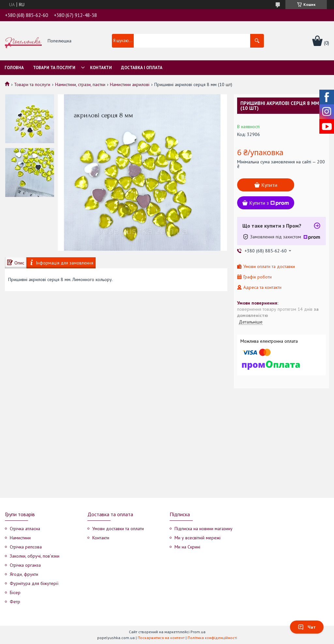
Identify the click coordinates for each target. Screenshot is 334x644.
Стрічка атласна (25, 529)
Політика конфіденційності (212, 638)
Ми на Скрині (187, 547)
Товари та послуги (54, 68)
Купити (269, 185)
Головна (14, 68)
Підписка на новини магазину (204, 529)
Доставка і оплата (142, 68)
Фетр (15, 602)
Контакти (101, 68)
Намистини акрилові (130, 84)
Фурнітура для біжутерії (34, 583)
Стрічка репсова (26, 547)
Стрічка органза (25, 565)
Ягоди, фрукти (24, 574)
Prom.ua (198, 632)
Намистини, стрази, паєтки (80, 84)
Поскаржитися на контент (161, 638)
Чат (307, 627)
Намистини (20, 538)
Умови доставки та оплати (118, 529)
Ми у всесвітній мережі (197, 538)
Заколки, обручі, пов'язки (35, 556)
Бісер (15, 592)
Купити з (269, 203)
